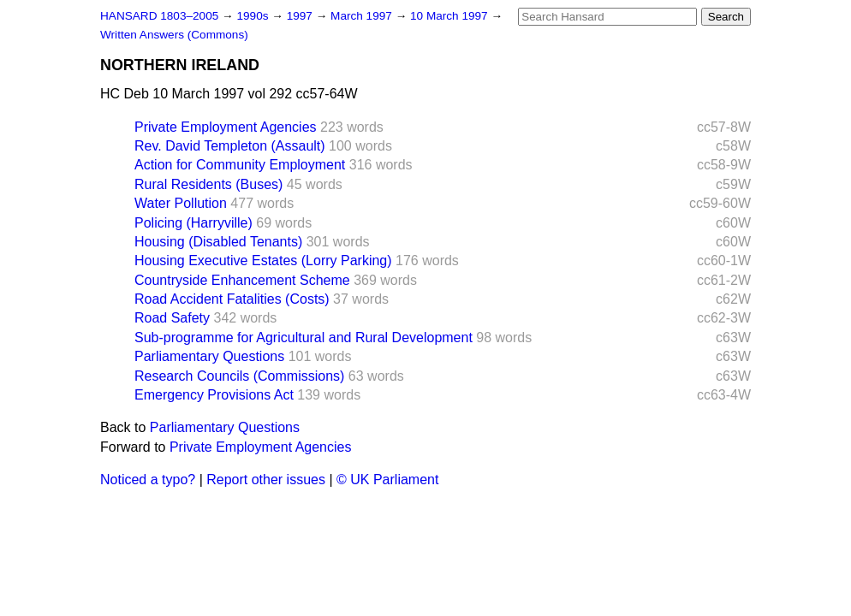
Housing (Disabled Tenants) (218, 242)
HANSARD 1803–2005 (159, 16)
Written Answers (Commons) (174, 35)
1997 (301, 16)
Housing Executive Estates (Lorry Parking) (263, 261)
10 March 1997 (450, 16)
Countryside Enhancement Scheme (242, 280)
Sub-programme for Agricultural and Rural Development (304, 338)
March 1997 (363, 16)
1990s (254, 16)
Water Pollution (181, 203)
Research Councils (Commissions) (239, 376)
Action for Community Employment (240, 165)
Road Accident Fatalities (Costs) (232, 299)
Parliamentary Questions (209, 356)
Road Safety (172, 318)
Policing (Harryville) (193, 223)
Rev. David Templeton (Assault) (230, 146)
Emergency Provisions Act (214, 395)
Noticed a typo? (148, 480)
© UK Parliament (387, 480)
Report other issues (266, 480)
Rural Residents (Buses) (208, 184)
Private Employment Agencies (226, 127)
